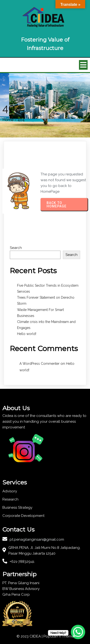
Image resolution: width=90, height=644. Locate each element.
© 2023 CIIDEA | (30, 636)
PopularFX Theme (59, 636)
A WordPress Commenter (39, 364)
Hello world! (27, 334)
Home (8, 120)
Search (16, 248)
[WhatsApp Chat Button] (78, 632)
